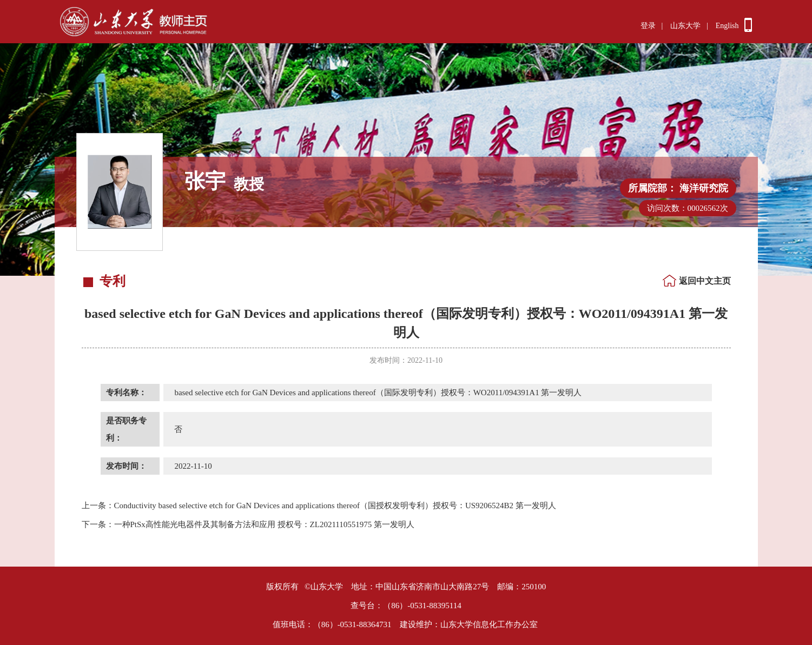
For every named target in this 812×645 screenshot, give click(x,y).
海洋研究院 (704, 188)
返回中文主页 (705, 281)
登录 (648, 26)
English (727, 26)
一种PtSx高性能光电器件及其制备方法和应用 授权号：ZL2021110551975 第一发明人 (248, 524)
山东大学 (685, 26)
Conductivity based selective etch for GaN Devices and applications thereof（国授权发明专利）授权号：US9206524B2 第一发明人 (319, 506)
